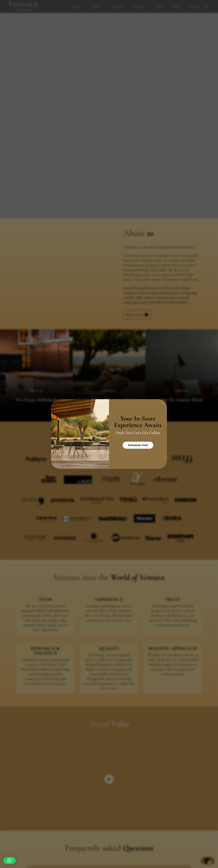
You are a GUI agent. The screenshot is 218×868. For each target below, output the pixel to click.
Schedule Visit (138, 445)
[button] (10, 860)
